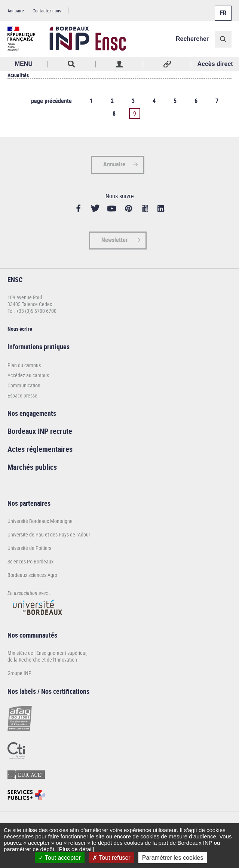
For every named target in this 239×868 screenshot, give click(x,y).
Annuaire (16, 10)
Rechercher (192, 39)
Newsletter (114, 240)
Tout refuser (111, 858)
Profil (120, 64)
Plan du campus (24, 365)
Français (223, 9)
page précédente (51, 101)
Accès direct (215, 64)
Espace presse (22, 395)
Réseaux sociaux (167, 64)
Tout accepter (60, 858)
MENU (24, 64)
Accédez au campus (28, 375)
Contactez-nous (47, 10)
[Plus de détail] (76, 849)
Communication (24, 385)
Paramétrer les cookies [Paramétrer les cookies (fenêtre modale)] (173, 858)
